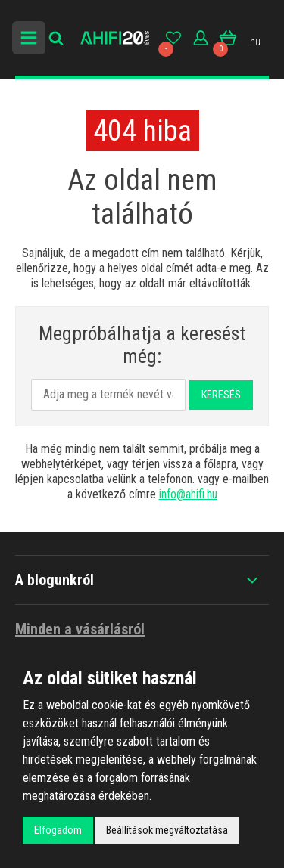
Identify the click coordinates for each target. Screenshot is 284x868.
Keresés (221, 395)
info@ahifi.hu (188, 494)
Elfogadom (58, 830)
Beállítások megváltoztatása (167, 830)
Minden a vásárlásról (80, 638)
